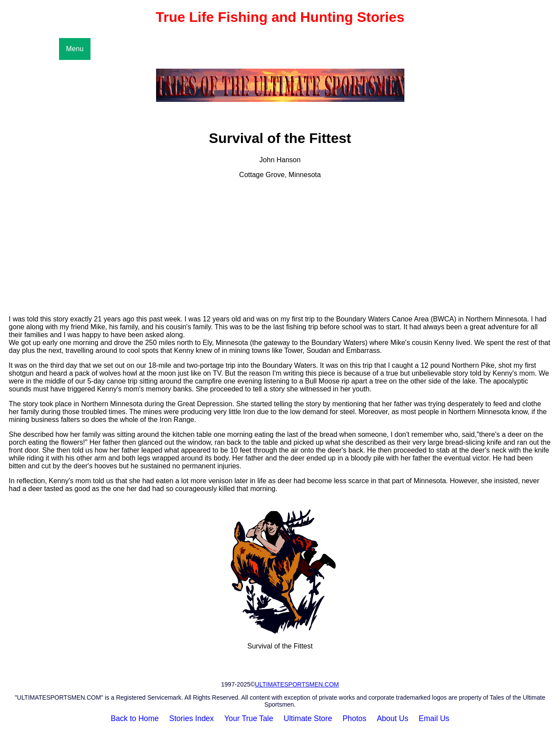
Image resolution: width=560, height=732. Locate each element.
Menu (75, 49)
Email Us (434, 718)
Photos (355, 718)
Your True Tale (249, 718)
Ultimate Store (308, 718)
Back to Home (135, 718)
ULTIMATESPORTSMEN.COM (297, 684)
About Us (393, 718)
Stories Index (191, 718)
